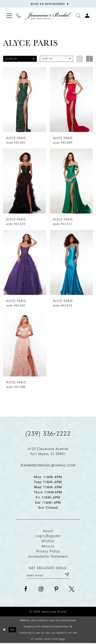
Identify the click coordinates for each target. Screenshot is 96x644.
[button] (20, 59)
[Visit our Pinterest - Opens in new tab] (56, 590)
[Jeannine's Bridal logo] (48, 16)
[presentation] (25, 99)
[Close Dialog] (4, 631)
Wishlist (48, 541)
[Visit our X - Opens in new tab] (72, 590)
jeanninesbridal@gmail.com (48, 465)
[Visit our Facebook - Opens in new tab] (26, 590)
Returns (48, 546)
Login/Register (48, 536)
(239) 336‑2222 (48, 433)
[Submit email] (66, 575)
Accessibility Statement (48, 556)
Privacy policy (48, 551)
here (62, 640)
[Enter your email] (48, 575)
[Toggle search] (79, 16)
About (48, 531)
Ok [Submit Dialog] (14, 630)
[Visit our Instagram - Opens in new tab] (41, 590)
